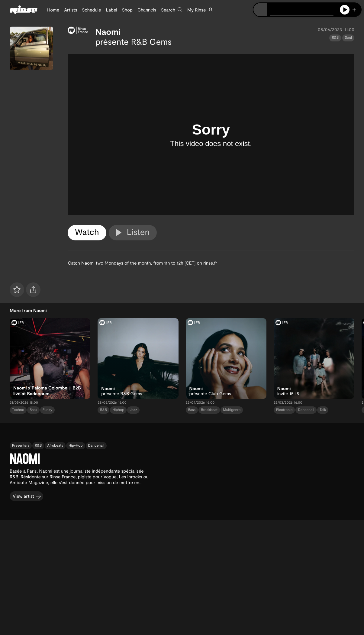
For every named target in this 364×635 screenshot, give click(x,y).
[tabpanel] (211, 135)
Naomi (108, 31)
